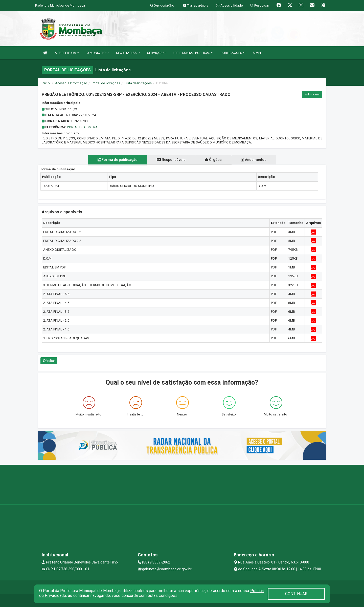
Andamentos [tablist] (257, 160)
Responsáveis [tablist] (170, 160)
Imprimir (312, 94)
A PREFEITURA (67, 53)
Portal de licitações (106, 83)
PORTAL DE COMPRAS (83, 127)
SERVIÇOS (156, 53)
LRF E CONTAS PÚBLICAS (193, 53)
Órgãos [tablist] (214, 160)
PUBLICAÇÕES (233, 53)
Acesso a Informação (71, 83)
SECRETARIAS (128, 53)
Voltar (49, 361)
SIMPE (257, 53)
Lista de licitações (138, 83)
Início (46, 83)
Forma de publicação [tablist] (115, 160)
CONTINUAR (296, 594)
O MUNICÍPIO (98, 53)
